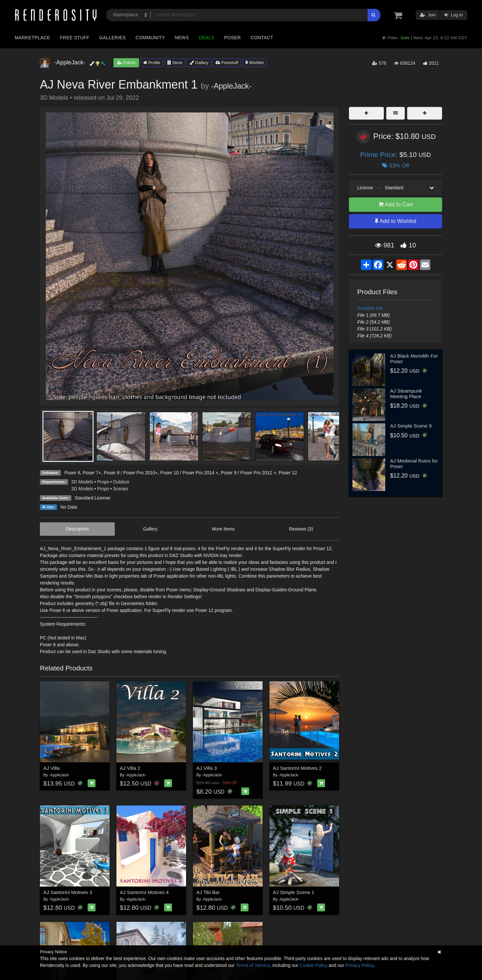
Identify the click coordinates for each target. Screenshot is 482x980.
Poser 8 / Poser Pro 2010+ (131, 473)
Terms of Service (253, 965)
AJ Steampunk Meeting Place (406, 394)
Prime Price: (380, 154)
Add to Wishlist (396, 221)
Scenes (120, 489)
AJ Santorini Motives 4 (144, 892)
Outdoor (121, 482)
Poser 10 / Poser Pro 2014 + (189, 473)
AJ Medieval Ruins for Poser (414, 464)
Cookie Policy (313, 965)
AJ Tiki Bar (208, 892)
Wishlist (254, 63)
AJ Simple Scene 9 (411, 426)
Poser (232, 38)
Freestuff (227, 63)
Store (175, 63)
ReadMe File (370, 308)
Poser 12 (288, 473)
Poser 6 (72, 473)
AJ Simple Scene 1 (294, 892)
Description (77, 529)
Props (103, 482)
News (182, 38)
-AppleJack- (231, 86)
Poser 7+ (92, 473)
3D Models (82, 482)
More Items (223, 529)
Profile (152, 63)
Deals (207, 38)
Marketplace (32, 38)
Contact (262, 38)
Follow (126, 63)
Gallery (199, 63)
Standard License (92, 498)
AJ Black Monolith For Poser (414, 359)
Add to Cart (396, 204)
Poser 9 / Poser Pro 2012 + (248, 473)
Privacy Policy (359, 965)
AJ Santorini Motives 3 (68, 892)
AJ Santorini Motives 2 (297, 768)
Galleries (112, 38)
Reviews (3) (301, 529)
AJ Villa (52, 768)
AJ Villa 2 (130, 768)
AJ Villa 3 (207, 768)
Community (150, 38)
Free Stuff (75, 38)
